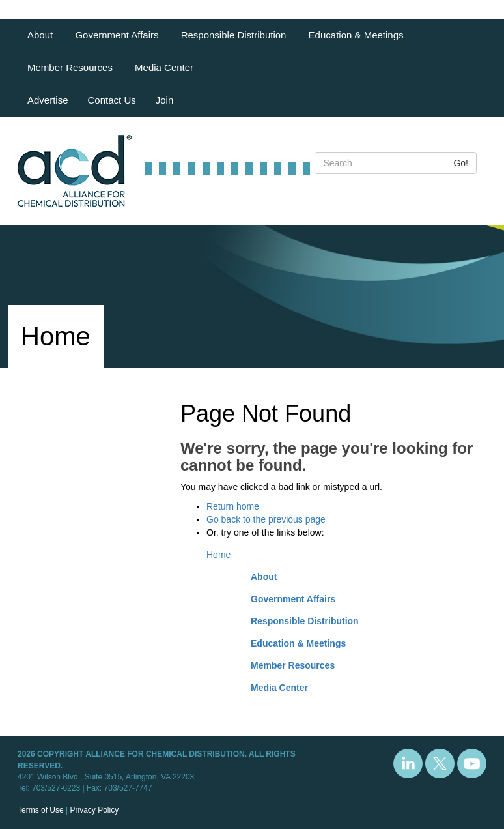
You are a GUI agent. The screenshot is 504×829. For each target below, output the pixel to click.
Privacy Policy (94, 810)
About (264, 577)
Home (218, 555)
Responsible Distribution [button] (235, 35)
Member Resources (293, 665)
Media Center (164, 67)
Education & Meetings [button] (357, 35)
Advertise (48, 100)
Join (165, 100)
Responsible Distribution (305, 621)
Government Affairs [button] (118, 35)
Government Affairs (293, 599)
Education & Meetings (298, 643)
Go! (461, 163)
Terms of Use (41, 810)
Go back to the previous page (266, 519)
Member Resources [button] (71, 67)
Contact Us (112, 100)
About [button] (41, 35)
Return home (233, 506)
